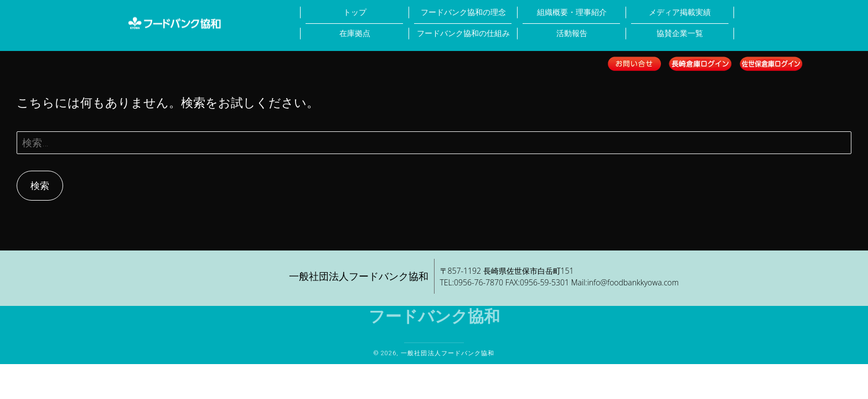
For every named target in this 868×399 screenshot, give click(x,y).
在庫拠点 (355, 34)
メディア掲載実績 (680, 12)
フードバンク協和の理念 (463, 12)
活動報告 (572, 34)
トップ (355, 12)
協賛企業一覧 (680, 34)
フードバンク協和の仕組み (463, 34)
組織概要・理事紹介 (572, 12)
